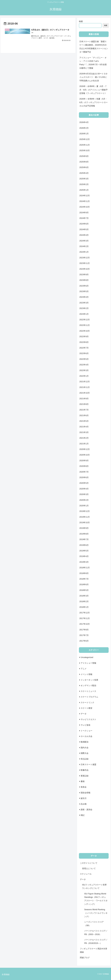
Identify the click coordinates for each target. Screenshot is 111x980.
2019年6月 (84, 545)
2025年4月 (84, 173)
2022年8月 (84, 342)
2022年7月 (84, 348)
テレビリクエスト (88, 719)
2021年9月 (84, 399)
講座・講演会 (86, 810)
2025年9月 (84, 156)
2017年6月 (84, 641)
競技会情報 (86, 793)
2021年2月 (84, 438)
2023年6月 (84, 286)
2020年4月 (84, 489)
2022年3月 (84, 370)
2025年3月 (84, 179)
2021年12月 (85, 382)
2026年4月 (84, 122)
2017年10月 (85, 624)
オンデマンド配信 (88, 686)
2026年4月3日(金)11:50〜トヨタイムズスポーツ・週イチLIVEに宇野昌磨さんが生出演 (93, 77)
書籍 (83, 781)
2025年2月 (84, 184)
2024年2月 (84, 246)
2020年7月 (84, 472)
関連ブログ (85, 958)
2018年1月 (84, 607)
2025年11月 (85, 145)
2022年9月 (84, 337)
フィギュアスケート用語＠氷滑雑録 (94, 950)
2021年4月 (84, 427)
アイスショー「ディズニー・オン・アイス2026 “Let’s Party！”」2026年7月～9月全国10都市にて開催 (93, 63)
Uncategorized (87, 657)
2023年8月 (84, 280)
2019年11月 (85, 517)
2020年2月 (84, 500)
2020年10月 (85, 455)
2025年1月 (84, 190)
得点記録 (85, 759)
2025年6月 (84, 167)
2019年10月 (85, 523)
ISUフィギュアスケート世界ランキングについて (94, 887)
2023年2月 (84, 308)
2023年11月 (85, 263)
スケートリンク (87, 703)
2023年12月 (85, 258)
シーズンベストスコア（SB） (94, 924)
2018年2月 (84, 602)
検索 (81, 21)
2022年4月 (84, 365)
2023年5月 (84, 291)
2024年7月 (84, 218)
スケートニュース (88, 691)
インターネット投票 (89, 680)
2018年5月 (84, 590)
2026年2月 (84, 128)
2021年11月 (85, 387)
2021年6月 (84, 415)
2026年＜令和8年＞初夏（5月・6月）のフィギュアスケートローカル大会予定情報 (94, 102)
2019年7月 (84, 539)
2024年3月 (84, 241)
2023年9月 (84, 275)
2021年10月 (85, 393)
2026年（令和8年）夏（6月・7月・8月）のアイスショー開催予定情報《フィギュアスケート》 (94, 90)
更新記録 (85, 776)
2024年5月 (84, 229)
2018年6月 (84, 585)
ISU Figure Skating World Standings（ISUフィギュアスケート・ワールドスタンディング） (96, 899)
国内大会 (85, 748)
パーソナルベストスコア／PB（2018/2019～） (96, 941)
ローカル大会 (86, 736)
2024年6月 (84, 224)
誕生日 (84, 798)
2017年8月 (84, 630)
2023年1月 (84, 314)
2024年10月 (85, 207)
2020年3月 (84, 494)
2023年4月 (84, 297)
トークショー (86, 731)
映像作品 (85, 770)
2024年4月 (84, 235)
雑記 (83, 815)
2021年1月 (84, 444)
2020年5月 (84, 483)
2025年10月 (85, 151)
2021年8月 (84, 404)
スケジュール (86, 874)
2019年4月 (84, 556)
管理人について (89, 869)
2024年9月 (84, 213)
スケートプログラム (89, 697)
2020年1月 (84, 506)
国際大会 (85, 753)
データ (84, 714)
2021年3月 (84, 432)
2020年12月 (85, 449)
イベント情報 (86, 674)
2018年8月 (84, 573)
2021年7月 (84, 410)
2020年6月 (84, 477)
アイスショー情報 (88, 663)
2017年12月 (85, 613)
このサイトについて (89, 863)
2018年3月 (84, 596)
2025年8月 (84, 162)
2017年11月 (85, 618)
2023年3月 (84, 303)
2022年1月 (84, 376)
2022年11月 (85, 325)
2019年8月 (84, 534)
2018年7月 (84, 579)
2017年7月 (84, 635)
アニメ (84, 669)
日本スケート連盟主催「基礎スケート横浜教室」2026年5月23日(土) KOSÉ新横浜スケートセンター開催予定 (94, 47)
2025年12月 (85, 139)
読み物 (84, 804)
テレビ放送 (86, 725)
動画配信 (85, 742)
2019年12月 (85, 511)
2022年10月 (85, 331)
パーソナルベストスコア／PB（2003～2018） (96, 933)
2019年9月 (84, 528)
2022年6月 (84, 353)
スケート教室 (86, 708)
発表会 (84, 787)
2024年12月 (85, 196)
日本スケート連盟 (88, 765)
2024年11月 (85, 201)
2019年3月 (84, 562)
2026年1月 (84, 134)
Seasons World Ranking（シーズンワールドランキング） (96, 913)
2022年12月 (85, 320)
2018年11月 (85, 568)
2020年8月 (84, 466)
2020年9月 (84, 461)
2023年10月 (85, 269)
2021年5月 (84, 421)
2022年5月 (84, 359)
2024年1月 (84, 252)
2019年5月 (84, 551)
